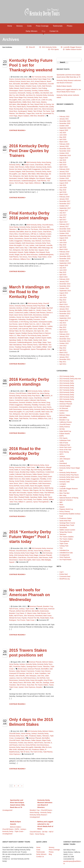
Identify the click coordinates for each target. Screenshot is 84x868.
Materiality (38, 747)
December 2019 (65, 149)
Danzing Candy (41, 167)
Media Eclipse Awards (64, 86)
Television (13, 229)
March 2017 (63, 222)
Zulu (49, 349)
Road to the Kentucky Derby (31, 335)
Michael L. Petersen (45, 329)
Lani (19, 174)
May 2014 (63, 300)
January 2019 (64, 172)
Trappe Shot (30, 113)
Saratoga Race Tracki (67, 525)
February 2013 (64, 334)
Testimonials (58, 26)
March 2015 (63, 277)
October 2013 (64, 316)
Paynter (24, 618)
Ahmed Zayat (43, 609)
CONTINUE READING (17, 130)
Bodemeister (45, 611)
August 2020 (64, 130)
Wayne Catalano (24, 116)
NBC (48, 227)
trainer (51, 685)
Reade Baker (45, 618)
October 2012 (64, 343)
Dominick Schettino (25, 402)
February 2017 (64, 224)
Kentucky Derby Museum (68, 473)
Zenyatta (39, 687)
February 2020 (64, 144)
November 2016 (65, 231)
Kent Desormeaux (43, 745)
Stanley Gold (38, 340)
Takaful (30, 111)
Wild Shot (33, 116)
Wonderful (41, 116)
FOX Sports (55, 49)
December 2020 (65, 121)
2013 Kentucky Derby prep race (70, 379)
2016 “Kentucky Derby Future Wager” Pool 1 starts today (30, 537)
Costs (29, 26)
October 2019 (64, 153)
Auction (62, 413)
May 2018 (63, 190)
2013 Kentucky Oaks (66, 381)
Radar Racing (14, 495)
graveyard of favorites (17, 673)
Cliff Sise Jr (34, 234)
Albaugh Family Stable (38, 308)
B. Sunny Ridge (25, 470)
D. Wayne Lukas (31, 613)
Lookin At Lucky (46, 100)
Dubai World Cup (33, 393)
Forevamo (37, 319)
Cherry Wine (13, 234)
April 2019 (63, 165)
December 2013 (65, 311)
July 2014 (63, 295)
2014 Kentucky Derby (67, 383)
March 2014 (63, 304)
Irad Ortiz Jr (30, 673)
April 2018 (63, 192)
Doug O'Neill (27, 169)
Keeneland (39, 616)
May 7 (26, 248)
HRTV (61, 454)
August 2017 (64, 210)
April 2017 (63, 220)
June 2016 (63, 243)
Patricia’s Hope (38, 493)
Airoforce (19, 308)
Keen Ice (19, 678)
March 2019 (63, 167)
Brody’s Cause (29, 165)
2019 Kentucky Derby (67, 395)
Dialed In (35, 88)
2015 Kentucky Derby (34, 731)
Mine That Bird (64, 493)
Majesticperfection (15, 102)
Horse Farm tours (65, 447)
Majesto (24, 174)
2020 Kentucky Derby (67, 397)
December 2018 (65, 174)
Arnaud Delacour (40, 81)
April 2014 (63, 302)
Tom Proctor (21, 620)
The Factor (46, 111)
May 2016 (63, 245)
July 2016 (63, 240)
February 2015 (64, 279)
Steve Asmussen (48, 109)
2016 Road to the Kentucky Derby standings (25, 453)
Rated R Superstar (26, 495)
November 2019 (65, 151)
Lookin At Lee (36, 100)
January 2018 (64, 199)
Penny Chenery (65, 511)
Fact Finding (43, 88)
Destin (49, 167)
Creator (12, 167)
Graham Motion (44, 91)
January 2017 (64, 226)
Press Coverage (42, 26)
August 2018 (64, 183)
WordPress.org (64, 579)
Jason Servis (47, 407)
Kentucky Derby (20, 79)
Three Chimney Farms (30, 345)
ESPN (61, 436)
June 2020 (63, 135)
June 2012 (63, 346)
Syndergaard (22, 111)
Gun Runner (45, 169)
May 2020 (63, 137)
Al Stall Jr (26, 308)
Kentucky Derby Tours (35, 97)
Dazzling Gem (46, 236)
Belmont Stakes (48, 662)
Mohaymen (17, 176)
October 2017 (64, 206)
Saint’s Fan (37, 109)
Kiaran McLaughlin (16, 245)
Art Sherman (64, 408)
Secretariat (63, 527)
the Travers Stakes (41, 685)
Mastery (44, 102)
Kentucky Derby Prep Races (36, 306)
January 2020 (64, 146)
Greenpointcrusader (45, 322)
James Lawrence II (45, 481)
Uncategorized (19, 738)
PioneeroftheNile (32, 107)
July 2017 (63, 213)
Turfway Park (64, 546)
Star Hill (23, 255)
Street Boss (13, 111)
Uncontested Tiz (48, 113)
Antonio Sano (25, 81)
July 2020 (63, 133)
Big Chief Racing (37, 470)
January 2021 (64, 119)
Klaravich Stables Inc (39, 326)
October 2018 (64, 178)
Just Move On (30, 95)
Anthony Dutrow (15, 81)
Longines (63, 486)
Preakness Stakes (19, 666)
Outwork (20, 178)
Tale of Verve (21, 685)
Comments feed (65, 576)
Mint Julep (63, 495)
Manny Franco (18, 683)
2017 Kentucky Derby (39, 77)
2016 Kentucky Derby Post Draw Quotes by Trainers (29, 151)
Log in (61, 572)
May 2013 (63, 327)
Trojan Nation (29, 183)
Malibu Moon (27, 102)
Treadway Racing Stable (23, 347)
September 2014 (65, 291)
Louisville (49, 245)
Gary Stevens (46, 671)
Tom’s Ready (19, 183)
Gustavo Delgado (15, 172)
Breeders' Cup (48, 606)
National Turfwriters (66, 500)
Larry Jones (26, 100)
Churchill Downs (48, 225)
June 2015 (63, 270)
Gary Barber (34, 322)
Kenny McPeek (14, 486)
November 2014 (65, 286)
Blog (43, 31)
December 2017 (65, 201)
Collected (42, 234)
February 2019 (64, 169)
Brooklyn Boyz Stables (28, 472)
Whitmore (38, 183)
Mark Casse (36, 102)
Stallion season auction (74, 49)
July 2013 (63, 323)
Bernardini (17, 84)
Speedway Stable (15, 340)
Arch (32, 81)
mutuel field (39, 104)
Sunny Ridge (37, 342)
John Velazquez (31, 676)
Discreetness (19, 238)
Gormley (35, 91)
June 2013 (63, 325)
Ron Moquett (41, 178)
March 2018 (63, 194)
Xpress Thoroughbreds (39, 349)
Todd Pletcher (42, 181)
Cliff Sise (47, 165)
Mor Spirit (25, 176)
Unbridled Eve (64, 550)
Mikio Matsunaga (42, 174)
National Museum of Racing (69, 498)
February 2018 (64, 197)
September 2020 (65, 128)
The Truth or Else (36, 752)
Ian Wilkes (36, 93)
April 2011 (63, 364)
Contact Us (54, 31)
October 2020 (64, 126)
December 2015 (65, 256)
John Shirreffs (20, 95)
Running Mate (18, 109)
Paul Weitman (49, 493)
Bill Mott (28, 611)
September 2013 (65, 318)
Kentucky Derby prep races (44, 409)
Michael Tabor (14, 331)
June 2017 (63, 215)
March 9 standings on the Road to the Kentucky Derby (29, 292)
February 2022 (64, 117)
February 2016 (64, 252)
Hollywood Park (65, 445)
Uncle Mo (39, 113)
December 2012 (65, 339)
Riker (19, 335)
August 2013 (64, 320)
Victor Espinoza (30, 687)
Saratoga (46, 683)
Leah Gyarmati (40, 245)
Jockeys (22, 609)
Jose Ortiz (41, 676)
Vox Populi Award (65, 560)
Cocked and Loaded (21, 313)
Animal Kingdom (65, 406)
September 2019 (65, 155)
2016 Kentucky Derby (34, 162)
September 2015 (65, 263)
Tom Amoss (23, 257)
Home (10, 26)
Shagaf (48, 178)
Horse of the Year (65, 450)
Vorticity (45, 499)
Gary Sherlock (36, 241)
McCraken (13, 104)
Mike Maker (32, 174)
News (61, 505)
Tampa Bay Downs (66, 532)
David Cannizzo (25, 88)
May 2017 (63, 217)
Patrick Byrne (21, 107)
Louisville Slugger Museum (72, 47)
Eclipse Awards (65, 434)
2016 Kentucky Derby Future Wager (26, 555)
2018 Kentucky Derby (67, 392)
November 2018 (65, 176)
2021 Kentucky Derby (49, 47)
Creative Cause (31, 86)
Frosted (38, 671)
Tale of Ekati (38, 111)
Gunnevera (13, 93)
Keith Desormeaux (28, 172)
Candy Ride (34, 84)
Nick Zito (39, 683)
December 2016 (65, 229)
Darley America (65, 427)
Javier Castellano (41, 673)
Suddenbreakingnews (29, 181)
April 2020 (63, 139)
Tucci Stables (37, 347)
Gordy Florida (19, 481)
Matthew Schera (39, 488)
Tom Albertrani (20, 113)
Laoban (32, 245)
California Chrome (66, 422)
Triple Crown (31, 467)
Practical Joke (44, 107)
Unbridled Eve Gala (66, 553)
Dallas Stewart (14, 88)
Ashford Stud (20, 611)
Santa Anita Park (65, 521)
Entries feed (63, 574)
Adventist (12, 232)
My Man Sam (33, 176)
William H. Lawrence (25, 502)
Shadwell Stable (23, 338)
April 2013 (63, 330)
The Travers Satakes (66, 537)
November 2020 (65, 123)
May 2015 (63, 272)
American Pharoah (45, 555)
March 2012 (63, 353)
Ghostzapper (14, 91)
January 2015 (64, 281)
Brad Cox (28, 232)
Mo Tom (22, 331)
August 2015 (64, 265)
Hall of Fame (14, 609)
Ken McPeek (41, 678)
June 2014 (63, 298)
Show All (32, 47)
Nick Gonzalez (34, 414)
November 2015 (65, 259)
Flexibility (29, 319)
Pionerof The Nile (33, 618)
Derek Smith (28, 315)
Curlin (39, 86)
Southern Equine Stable (43, 338)
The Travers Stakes (66, 539)
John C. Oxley (41, 324)
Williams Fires (25, 259)
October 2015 (64, 261)
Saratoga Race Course (34, 666)
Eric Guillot (43, 317)
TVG (61, 548)
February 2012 (64, 355)
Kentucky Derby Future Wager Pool (38, 79)
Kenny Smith (25, 486)
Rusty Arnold (28, 109)
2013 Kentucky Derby (67, 376)
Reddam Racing (27, 333)
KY (24, 245)
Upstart (21, 687)
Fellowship (27, 241)
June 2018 (63, 188)
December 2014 (65, 284)
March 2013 (63, 332)
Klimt (20, 100)
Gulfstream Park (65, 440)
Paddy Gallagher (30, 178)
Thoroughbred (64, 541)
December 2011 (65, 359)
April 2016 (63, 247)
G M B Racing (24, 322)
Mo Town (31, 104)
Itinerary (20, 26)
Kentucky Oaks (65, 482)
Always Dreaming (65, 401)
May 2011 (63, 362)
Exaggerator (36, 169)
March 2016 (63, 249)
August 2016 (64, 238)
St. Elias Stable (27, 340)
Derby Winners (32, 31)
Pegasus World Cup (66, 509)
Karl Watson (33, 483)
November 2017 (65, 204)
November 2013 (65, 314)
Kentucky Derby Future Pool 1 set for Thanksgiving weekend (31, 65)
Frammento (30, 671)
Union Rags (13, 116)
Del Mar (30, 551)
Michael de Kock (15, 618)
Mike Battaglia (22, 104)
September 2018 (65, 181)
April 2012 (63, 350)
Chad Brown (43, 84)
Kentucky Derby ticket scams (69, 477)
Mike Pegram (34, 490)
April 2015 (63, 275)
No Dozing (47, 104)
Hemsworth (21, 93)
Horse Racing (46, 162)
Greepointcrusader (31, 481)
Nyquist (41, 176)
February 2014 (64, 307)
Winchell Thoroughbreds (22, 349)
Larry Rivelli (13, 329)
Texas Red (30, 685)
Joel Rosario (13, 745)
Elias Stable (26, 479)
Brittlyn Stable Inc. (29, 310)
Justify (62, 461)
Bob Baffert (25, 84)
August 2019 (64, 158)
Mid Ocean (27, 683)
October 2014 (64, 288)
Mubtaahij (21, 750)
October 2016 (64, 233)
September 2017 (65, 208)
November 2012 (65, 341)
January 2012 (64, 357)
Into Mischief (45, 93)
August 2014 (64, 293)
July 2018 (63, 185)
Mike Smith (13, 750)
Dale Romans (47, 86)
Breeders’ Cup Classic (17, 613)
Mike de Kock (47, 747)
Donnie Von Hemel (16, 169)
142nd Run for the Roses (29, 229)
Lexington (63, 484)
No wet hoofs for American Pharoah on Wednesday (30, 595)
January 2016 (64, 254)
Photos (70, 26)
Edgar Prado (46, 740)
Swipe (45, 342)
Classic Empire (20, 86)
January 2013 (64, 336)
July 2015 (63, 268)
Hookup (29, 93)
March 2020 (63, 142)
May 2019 (63, 162)
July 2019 (63, 160)
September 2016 (65, 236)
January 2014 (64, 309)
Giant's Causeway (25, 91)
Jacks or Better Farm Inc (27, 324)
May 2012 (63, 348)
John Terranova (29, 616)
